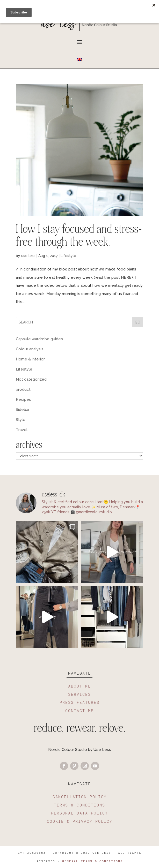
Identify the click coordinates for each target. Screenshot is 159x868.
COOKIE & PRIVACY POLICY (80, 821)
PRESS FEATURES (79, 702)
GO (138, 322)
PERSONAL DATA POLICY (79, 813)
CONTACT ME (79, 711)
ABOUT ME (79, 686)
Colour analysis (30, 349)
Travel (22, 430)
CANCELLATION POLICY (80, 797)
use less (28, 256)
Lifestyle (68, 256)
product (23, 389)
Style (21, 420)
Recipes (23, 399)
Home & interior (30, 359)
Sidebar (23, 410)
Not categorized (31, 379)
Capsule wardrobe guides (39, 339)
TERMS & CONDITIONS (79, 805)
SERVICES (79, 694)
